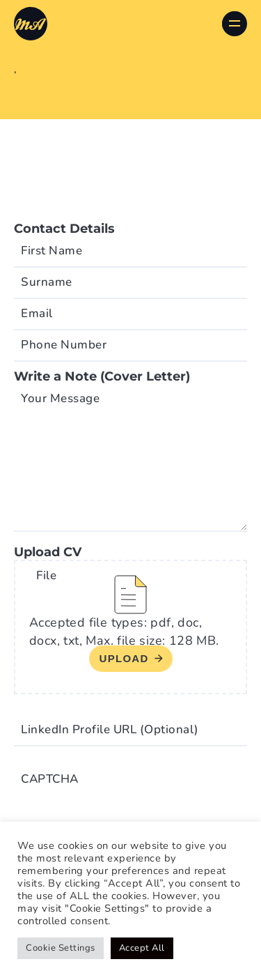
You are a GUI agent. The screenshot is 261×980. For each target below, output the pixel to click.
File (46, 575)
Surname (47, 282)
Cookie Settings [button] (61, 948)
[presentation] (120, 792)
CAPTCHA (50, 779)
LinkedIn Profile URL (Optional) (110, 729)
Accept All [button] (142, 948)
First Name (52, 251)
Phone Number (64, 345)
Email (37, 313)
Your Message (60, 398)
